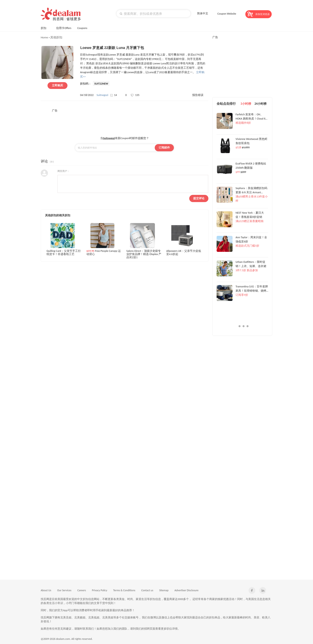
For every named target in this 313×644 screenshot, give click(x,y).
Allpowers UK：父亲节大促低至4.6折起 (184, 253)
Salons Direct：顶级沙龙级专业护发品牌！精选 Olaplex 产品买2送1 (144, 254)
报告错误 (198, 95)
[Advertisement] (125, 122)
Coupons (84, 28)
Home (44, 37)
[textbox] (154, 14)
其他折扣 (56, 37)
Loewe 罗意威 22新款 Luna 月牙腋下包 (112, 48)
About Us (46, 590)
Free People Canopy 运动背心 (104, 253)
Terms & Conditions (124, 590)
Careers (82, 590)
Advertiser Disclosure (186, 590)
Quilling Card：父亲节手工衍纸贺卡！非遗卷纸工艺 (64, 253)
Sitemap (164, 590)
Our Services (64, 590)
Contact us (147, 590)
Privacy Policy (100, 590)
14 (113, 95)
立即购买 (57, 85)
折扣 (45, 28)
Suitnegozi (102, 95)
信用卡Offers (64, 28)
